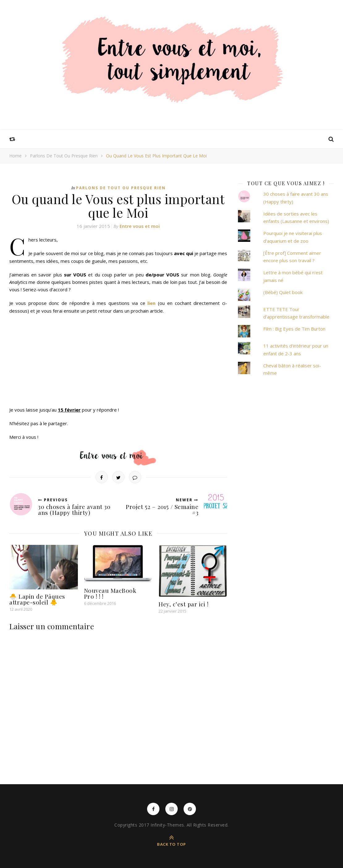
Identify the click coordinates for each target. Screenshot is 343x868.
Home (15, 156)
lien (151, 303)
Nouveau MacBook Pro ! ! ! (110, 593)
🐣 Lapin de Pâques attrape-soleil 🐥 (37, 599)
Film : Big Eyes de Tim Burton (294, 329)
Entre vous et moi (140, 226)
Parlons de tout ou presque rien (64, 156)
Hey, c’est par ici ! (183, 604)
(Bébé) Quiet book (283, 292)
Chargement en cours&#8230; (76, 359)
